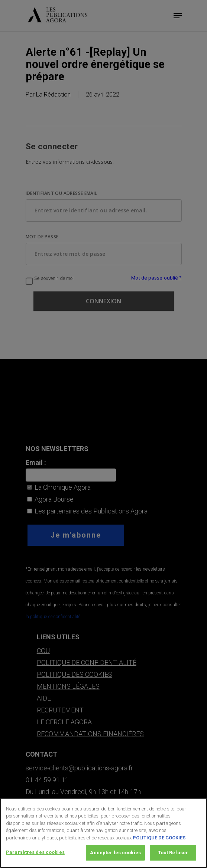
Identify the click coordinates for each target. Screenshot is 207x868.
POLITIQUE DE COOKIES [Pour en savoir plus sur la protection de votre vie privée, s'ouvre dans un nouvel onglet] (159, 840)
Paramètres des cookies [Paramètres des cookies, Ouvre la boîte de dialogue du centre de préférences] (35, 855)
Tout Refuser (173, 855)
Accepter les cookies (115, 855)
